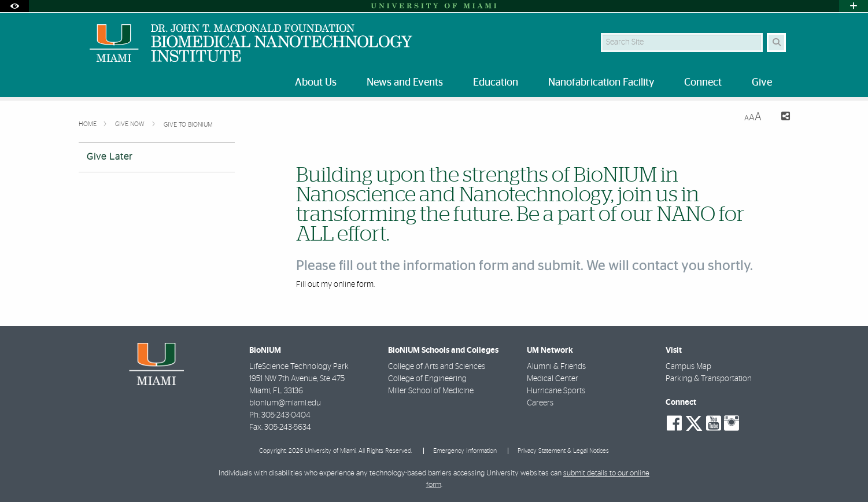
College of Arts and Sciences (437, 367)
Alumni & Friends (556, 367)
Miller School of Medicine (431, 391)
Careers (540, 403)
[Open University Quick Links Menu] (854, 6)
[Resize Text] (753, 117)
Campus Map (688, 367)
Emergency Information (465, 451)
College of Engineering (427, 379)
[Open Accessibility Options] (14, 6)
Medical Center (553, 379)
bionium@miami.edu (285, 403)
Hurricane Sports (556, 391)
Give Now (131, 124)
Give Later (110, 157)
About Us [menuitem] (316, 83)
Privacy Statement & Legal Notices (563, 451)
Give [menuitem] (762, 83)
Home (88, 124)
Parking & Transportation (709, 379)
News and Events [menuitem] (405, 83)
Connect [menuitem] (703, 83)
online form (354, 285)
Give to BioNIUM (188, 125)
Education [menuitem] (496, 83)
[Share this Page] (780, 118)
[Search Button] (776, 43)
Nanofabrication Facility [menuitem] (601, 83)
